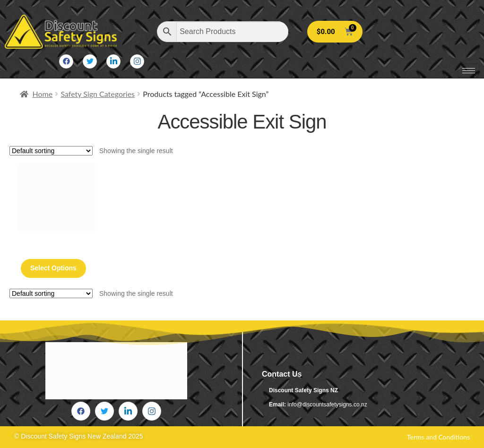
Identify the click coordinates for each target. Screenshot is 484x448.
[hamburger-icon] (469, 71)
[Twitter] (90, 61)
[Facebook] (66, 61)
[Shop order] (51, 151)
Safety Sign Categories (98, 94)
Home (43, 94)
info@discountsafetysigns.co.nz (327, 405)
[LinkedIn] (113, 61)
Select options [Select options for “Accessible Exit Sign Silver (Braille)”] (53, 268)
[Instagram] (137, 61)
